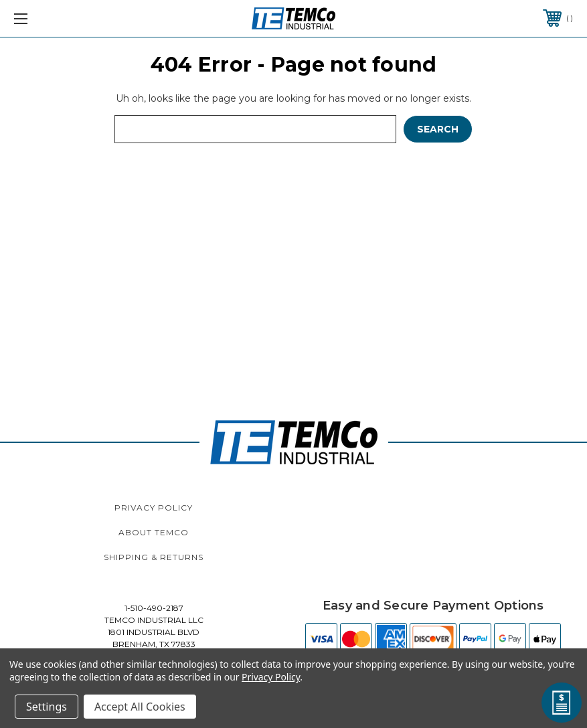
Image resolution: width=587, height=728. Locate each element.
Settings (47, 707)
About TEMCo (154, 532)
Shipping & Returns (154, 557)
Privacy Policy (154, 508)
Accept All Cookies (140, 707)
